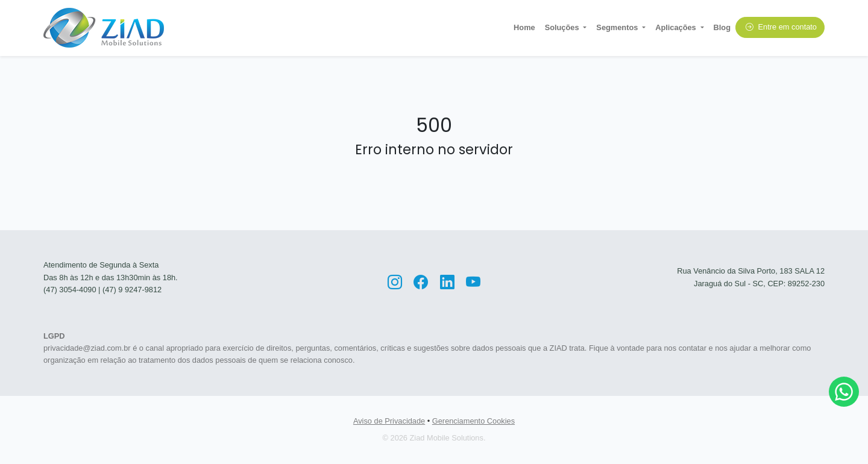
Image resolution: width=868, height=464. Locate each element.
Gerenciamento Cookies (473, 421)
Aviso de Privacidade (389, 421)
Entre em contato (781, 27)
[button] (566, 28)
